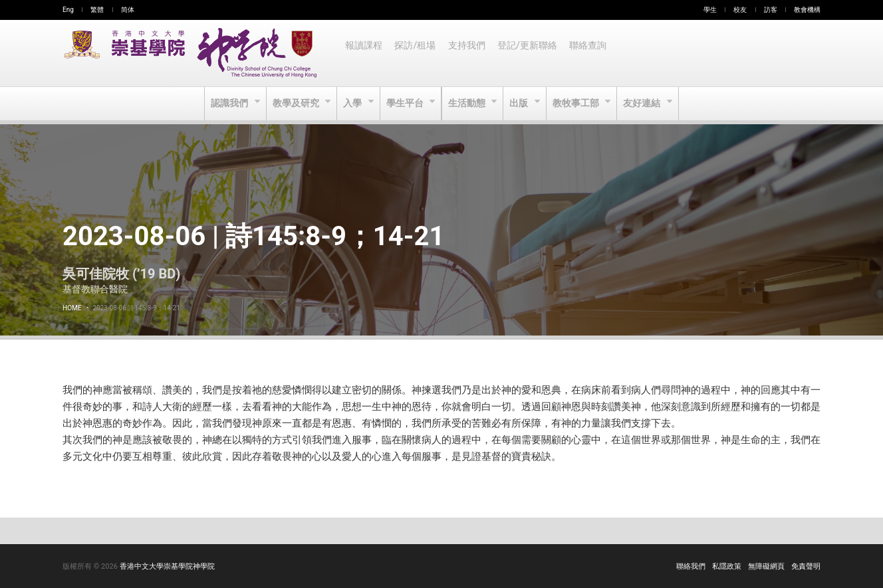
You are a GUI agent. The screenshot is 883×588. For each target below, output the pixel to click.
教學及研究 (294, 104)
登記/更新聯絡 (531, 53)
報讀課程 (364, 53)
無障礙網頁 (766, 566)
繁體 (97, 10)
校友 (740, 10)
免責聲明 (806, 566)
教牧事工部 (579, 104)
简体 (128, 10)
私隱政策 (727, 566)
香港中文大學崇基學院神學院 (167, 566)
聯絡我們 (691, 566)
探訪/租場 (417, 53)
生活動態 (468, 104)
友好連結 (647, 104)
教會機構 (807, 10)
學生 (710, 10)
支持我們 (469, 53)
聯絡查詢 (593, 53)
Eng (68, 10)
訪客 (771, 10)
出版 (522, 104)
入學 (352, 104)
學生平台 (405, 104)
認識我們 (226, 104)
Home (72, 308)
